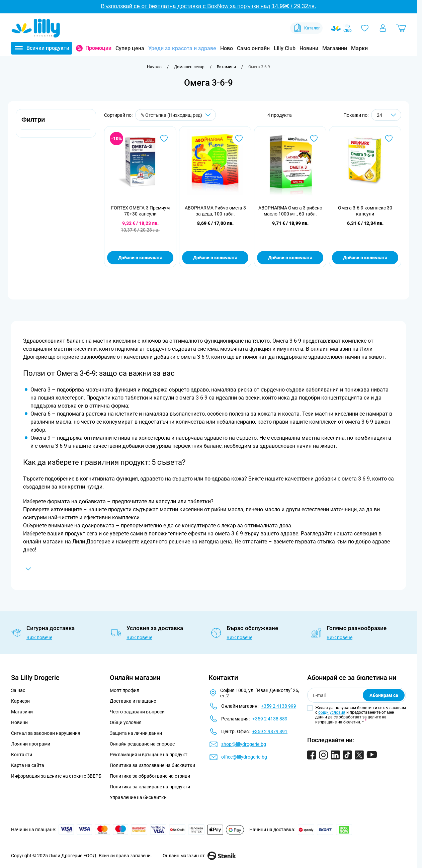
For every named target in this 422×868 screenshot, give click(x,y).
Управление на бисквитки (138, 797)
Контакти (22, 755)
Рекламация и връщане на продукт (149, 755)
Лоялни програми (31, 744)
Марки (359, 48)
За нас (18, 690)
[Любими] (365, 28)
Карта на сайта (28, 765)
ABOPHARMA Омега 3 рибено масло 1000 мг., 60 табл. (290, 211)
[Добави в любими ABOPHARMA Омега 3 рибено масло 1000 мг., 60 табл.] (314, 139)
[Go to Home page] (36, 28)
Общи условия (126, 722)
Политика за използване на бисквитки (152, 765)
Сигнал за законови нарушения (46, 733)
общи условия (332, 712)
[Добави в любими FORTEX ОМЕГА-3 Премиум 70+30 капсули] (164, 139)
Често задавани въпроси (137, 712)
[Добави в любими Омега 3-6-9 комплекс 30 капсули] (389, 139)
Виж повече (39, 637)
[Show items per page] (386, 115)
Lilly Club (285, 48)
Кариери (20, 701)
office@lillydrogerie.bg (244, 757)
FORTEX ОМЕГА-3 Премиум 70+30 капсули (140, 211)
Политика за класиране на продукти (150, 787)
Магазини (335, 48)
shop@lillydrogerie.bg (244, 744)
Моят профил (124, 690)
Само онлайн (253, 48)
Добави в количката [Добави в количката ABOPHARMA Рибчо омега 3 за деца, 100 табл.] (215, 258)
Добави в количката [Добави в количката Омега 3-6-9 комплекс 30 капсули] (365, 258)
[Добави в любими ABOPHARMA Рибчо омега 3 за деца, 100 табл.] (239, 139)
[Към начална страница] (154, 67)
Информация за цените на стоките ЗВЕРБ (56, 776)
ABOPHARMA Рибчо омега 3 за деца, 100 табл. (215, 211)
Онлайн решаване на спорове (142, 744)
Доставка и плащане (133, 701)
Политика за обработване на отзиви (150, 776)
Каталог (306, 28)
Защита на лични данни (136, 733)
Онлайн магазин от (199, 856)
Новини (309, 48)
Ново (227, 48)
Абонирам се (384, 695)
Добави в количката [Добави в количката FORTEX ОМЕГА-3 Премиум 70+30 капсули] (140, 258)
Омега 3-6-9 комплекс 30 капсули (365, 211)
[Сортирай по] (176, 115)
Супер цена (130, 48)
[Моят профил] (383, 28)
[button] (56, 123)
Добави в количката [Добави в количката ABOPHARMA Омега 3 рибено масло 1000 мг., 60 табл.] (290, 258)
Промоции (98, 48)
